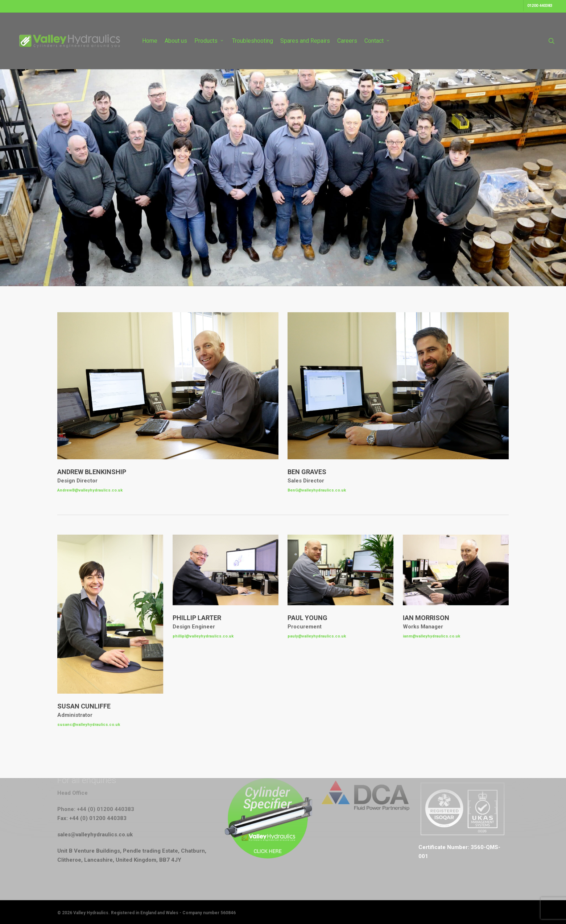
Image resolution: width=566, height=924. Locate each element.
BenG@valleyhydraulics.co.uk (317, 490)
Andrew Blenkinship (92, 472)
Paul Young (307, 618)
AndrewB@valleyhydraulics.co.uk (90, 490)
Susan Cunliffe (84, 706)
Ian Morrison (426, 618)
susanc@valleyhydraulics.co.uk (89, 725)
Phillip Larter (197, 618)
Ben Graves (307, 472)
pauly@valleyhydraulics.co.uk (317, 636)
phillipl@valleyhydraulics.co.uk (203, 636)
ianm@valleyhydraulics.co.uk (431, 636)
